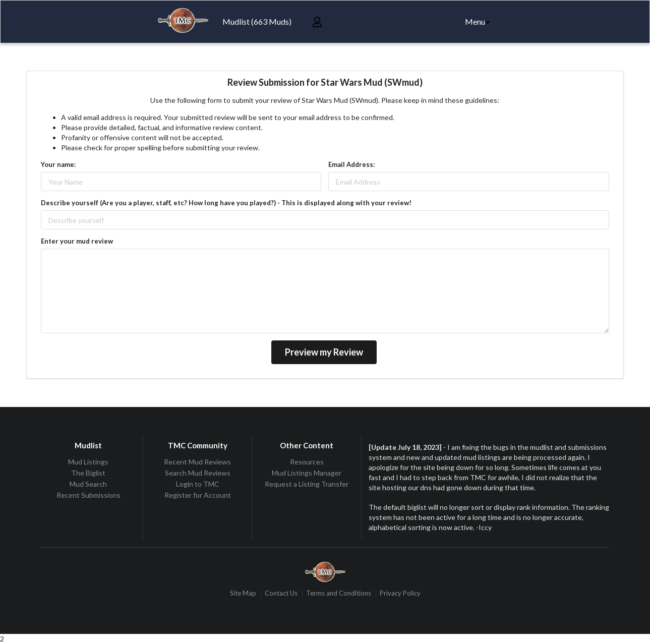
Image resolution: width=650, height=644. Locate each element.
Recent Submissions (88, 495)
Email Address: (351, 164)
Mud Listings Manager (307, 473)
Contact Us (281, 593)
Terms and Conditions (339, 593)
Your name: (58, 164)
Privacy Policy (400, 593)
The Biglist (88, 473)
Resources (307, 462)
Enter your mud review (77, 241)
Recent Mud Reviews (197, 462)
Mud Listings (88, 462)
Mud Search (88, 484)
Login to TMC (198, 484)
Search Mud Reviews (198, 473)
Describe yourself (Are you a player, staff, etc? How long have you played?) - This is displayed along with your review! (226, 203)
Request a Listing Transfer (307, 484)
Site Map (243, 593)
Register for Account (198, 495)
